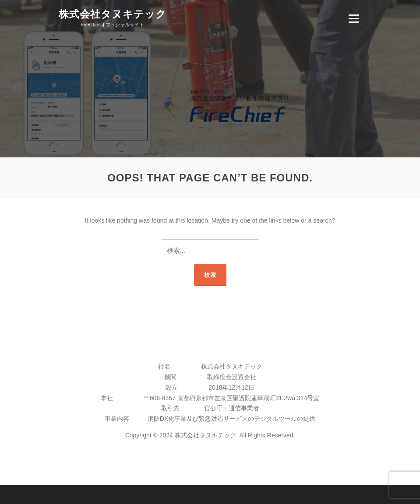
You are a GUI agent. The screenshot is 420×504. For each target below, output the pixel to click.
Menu (354, 18)
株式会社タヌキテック (113, 14)
